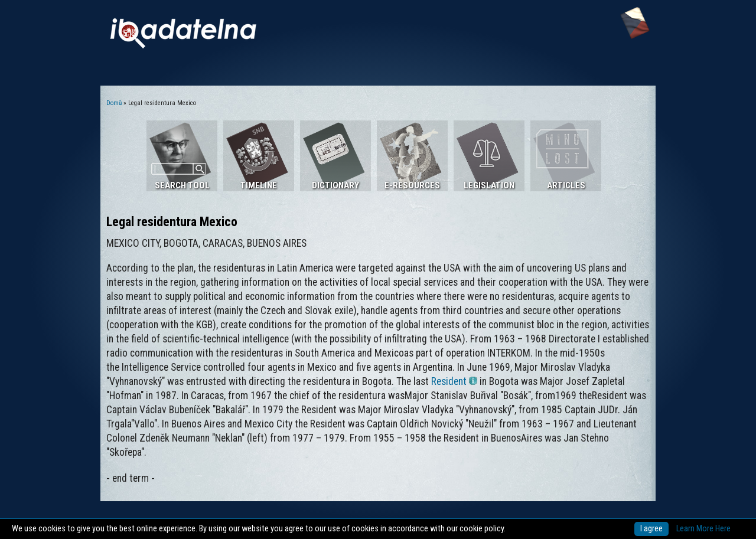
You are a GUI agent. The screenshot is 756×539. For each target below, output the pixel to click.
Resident (454, 381)
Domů (114, 103)
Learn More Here (703, 529)
